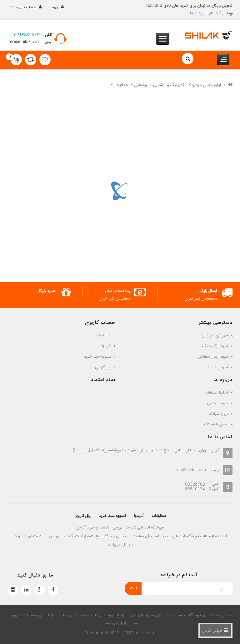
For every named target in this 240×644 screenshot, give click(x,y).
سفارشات (158, 516)
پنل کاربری (83, 516)
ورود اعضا (198, 13)
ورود (55, 7)
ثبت (133, 588)
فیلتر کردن (215, 630)
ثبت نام (214, 13)
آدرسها (138, 516)
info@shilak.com (25, 42)
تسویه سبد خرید (113, 516)
